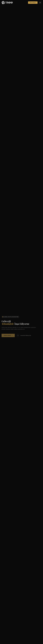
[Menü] (40, 3)
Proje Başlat (33, 3)
